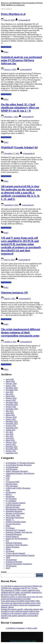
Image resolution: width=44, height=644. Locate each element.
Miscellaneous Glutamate (15, 509)
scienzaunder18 (24, 20)
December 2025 (12, 388)
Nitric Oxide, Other (13, 515)
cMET (8, 475)
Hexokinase (10, 496)
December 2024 (12, 402)
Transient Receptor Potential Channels (20, 555)
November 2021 (12, 449)
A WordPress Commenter (15, 628)
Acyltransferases (12, 467)
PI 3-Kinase (10, 528)
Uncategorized (11, 560)
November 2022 (12, 423)
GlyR (8, 490)
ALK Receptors (12, 469)
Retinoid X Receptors (14, 543)
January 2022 (11, 445)
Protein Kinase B (12, 536)
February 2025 (11, 398)
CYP (7, 480)
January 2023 (11, 419)
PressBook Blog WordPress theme (23, 641)
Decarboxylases (12, 484)
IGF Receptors (11, 499)
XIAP (8, 568)
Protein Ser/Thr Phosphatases (17, 539)
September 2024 (12, 409)
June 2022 (9, 434)
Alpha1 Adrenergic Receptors (17, 471)
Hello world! (32, 628)
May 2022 (9, 436)
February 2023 (11, 417)
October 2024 (11, 407)
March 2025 (10, 396)
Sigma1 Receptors (12, 547)
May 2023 (9, 411)
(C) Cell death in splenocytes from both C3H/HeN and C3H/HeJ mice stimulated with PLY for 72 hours (21, 587)
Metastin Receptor (13, 507)
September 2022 (12, 428)
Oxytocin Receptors (13, 524)
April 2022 (10, 438)
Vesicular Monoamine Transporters (19, 564)
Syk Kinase (10, 551)
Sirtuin (8, 549)
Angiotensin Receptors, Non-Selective (20, 473)
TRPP (8, 557)
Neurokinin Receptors (14, 511)
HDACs (9, 494)
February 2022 (11, 442)
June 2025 (9, 392)
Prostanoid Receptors (14, 534)
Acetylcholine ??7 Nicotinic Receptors (20, 463)
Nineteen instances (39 (14, 292)
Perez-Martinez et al (13, 14)
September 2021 (12, 453)
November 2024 (12, 405)
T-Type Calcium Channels (15, 553)
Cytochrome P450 (12, 482)
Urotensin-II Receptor (14, 562)
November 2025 (12, 390)
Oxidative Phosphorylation (16, 522)
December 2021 (12, 447)
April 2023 (10, 413)
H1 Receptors (11, 492)
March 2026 (10, 381)
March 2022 (10, 440)
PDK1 (6, 52)
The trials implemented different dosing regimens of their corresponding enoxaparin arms (21, 332)
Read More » (6, 47)
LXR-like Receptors (13, 505)
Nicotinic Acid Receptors (15, 513)
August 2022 (10, 430)
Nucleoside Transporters (15, 518)
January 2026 (11, 386)
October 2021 (11, 451)
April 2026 (10, 379)
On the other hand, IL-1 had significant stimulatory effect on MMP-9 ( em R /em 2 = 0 (20, 107)
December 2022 (12, 421)
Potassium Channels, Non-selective (19, 532)
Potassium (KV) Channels (15, 530)
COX (8, 478)
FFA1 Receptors (12, 486)
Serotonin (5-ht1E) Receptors (17, 545)
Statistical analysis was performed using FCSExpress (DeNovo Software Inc (21, 60)
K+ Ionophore (11, 501)
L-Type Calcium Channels (16, 503)
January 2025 (11, 400)
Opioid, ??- (10, 520)
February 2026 (11, 384)
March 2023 (10, 415)
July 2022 (9, 432)
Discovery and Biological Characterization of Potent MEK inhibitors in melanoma (22, 4)
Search (4, 572)
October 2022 (11, 426)
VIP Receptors (11, 566)
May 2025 (9, 394)
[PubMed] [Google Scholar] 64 (19, 147)
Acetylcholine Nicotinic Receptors (19, 465)
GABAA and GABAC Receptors (18, 488)
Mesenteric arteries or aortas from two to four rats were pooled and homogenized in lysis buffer (22, 598)
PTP (7, 541)
